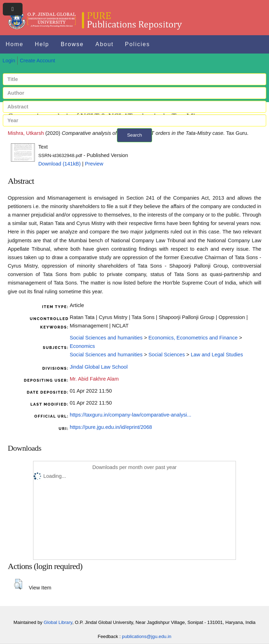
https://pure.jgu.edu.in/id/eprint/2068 (111, 427)
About (105, 44)
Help (42, 44)
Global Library (58, 622)
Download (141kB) (60, 164)
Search (134, 135)
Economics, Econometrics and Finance (193, 338)
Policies (137, 44)
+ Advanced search (135, 146)
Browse (72, 44)
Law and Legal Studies (217, 355)
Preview (94, 164)
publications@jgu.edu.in (146, 636)
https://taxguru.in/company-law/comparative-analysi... (130, 415)
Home (15, 44)
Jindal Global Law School (99, 367)
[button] (18, 584)
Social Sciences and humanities (106, 338)
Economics (82, 346)
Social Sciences (167, 355)
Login (9, 61)
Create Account (37, 61)
